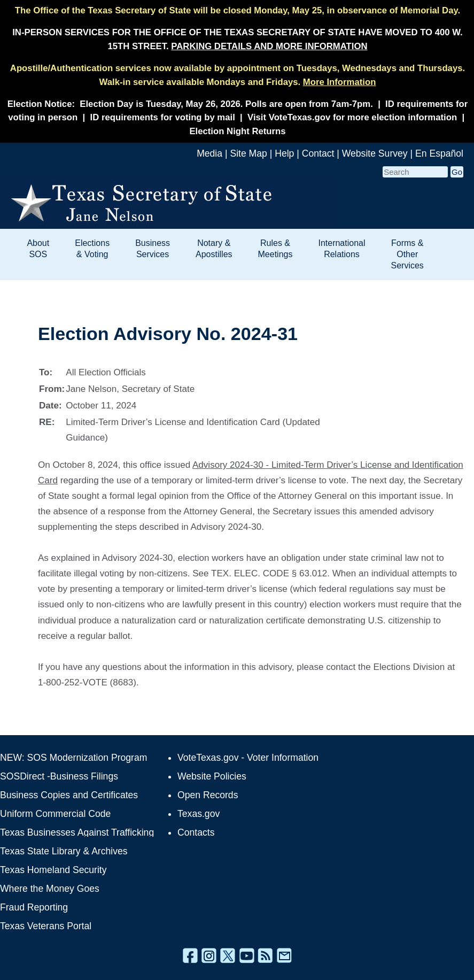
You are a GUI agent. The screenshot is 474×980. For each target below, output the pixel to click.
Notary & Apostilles (214, 249)
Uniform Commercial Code (55, 814)
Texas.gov (199, 814)
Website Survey (375, 153)
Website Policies (212, 776)
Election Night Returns (237, 131)
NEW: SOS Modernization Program (73, 758)
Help (284, 153)
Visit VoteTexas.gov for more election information (352, 117)
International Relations (341, 249)
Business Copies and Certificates (69, 795)
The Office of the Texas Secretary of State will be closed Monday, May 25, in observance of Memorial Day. (238, 10)
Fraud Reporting (34, 907)
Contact (318, 153)
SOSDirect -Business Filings (59, 776)
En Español (439, 153)
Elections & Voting (92, 249)
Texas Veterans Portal (46, 926)
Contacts (196, 832)
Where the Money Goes (50, 889)
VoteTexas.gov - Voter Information (248, 758)
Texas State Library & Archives (64, 851)
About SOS (38, 249)
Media (209, 153)
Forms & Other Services (407, 254)
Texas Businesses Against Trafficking (77, 832)
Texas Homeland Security (53, 870)
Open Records (208, 795)
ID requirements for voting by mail (163, 117)
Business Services (153, 249)
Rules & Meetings (275, 249)
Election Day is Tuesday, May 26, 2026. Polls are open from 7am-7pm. (226, 104)
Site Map (248, 153)
